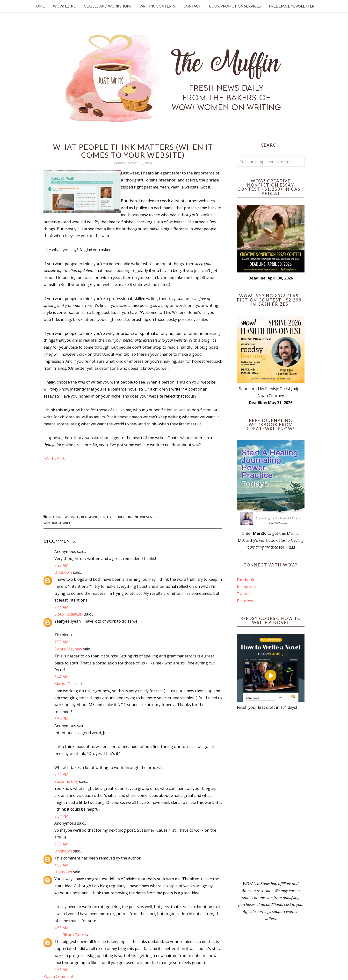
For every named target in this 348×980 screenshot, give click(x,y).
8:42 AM (62, 677)
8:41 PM (62, 774)
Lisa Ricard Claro (69, 935)
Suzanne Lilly (66, 781)
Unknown (63, 572)
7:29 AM (62, 565)
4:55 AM (62, 928)
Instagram (246, 587)
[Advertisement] (271, 796)
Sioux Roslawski (69, 614)
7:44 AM (62, 607)
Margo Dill (64, 684)
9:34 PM (62, 816)
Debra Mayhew (68, 649)
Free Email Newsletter (292, 6)
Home (39, 6)
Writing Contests (157, 6)
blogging (90, 517)
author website (64, 517)
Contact (192, 6)
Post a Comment (58, 976)
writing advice (57, 523)
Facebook (246, 580)
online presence (141, 517)
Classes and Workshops (108, 6)
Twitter (243, 594)
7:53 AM (62, 642)
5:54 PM (62, 719)
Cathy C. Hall (57, 459)
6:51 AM (62, 970)
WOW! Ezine (64, 6)
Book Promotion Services (235, 6)
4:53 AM (62, 865)
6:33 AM (62, 844)
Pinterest (245, 601)
